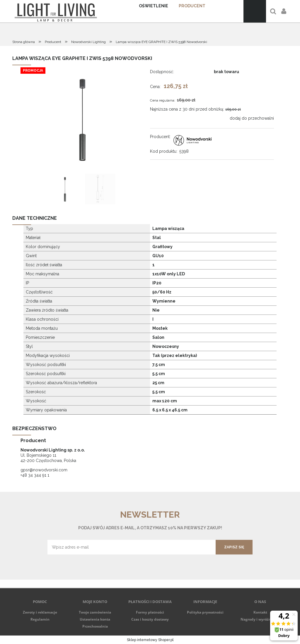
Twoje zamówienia (95, 612)
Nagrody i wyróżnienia (260, 619)
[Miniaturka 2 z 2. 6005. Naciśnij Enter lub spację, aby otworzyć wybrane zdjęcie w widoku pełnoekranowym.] (100, 189)
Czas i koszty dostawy (150, 619)
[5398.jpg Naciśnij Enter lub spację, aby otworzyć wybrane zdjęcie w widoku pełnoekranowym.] (83, 119)
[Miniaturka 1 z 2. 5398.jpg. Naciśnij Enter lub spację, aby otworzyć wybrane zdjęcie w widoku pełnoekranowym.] (65, 189)
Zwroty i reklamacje (40, 612)
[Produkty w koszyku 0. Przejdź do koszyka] (255, 11)
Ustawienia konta (95, 619)
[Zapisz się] (234, 547)
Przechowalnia (95, 626)
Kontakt (260, 612)
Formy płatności (150, 612)
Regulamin (40, 619)
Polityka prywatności (205, 612)
